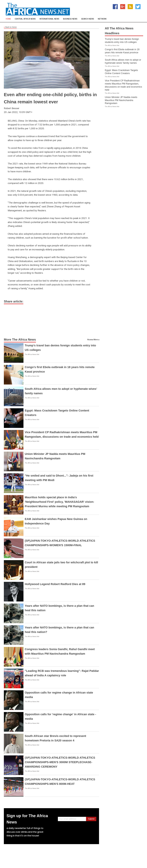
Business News (70, 19)
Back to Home (10, 27)
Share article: (14, 301)
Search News (88, 19)
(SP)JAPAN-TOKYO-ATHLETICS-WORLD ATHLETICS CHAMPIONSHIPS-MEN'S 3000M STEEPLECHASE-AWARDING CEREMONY (60, 762)
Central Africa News (25, 19)
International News (49, 19)
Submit (91, 819)
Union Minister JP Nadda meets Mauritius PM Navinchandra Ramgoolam (121, 100)
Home (8, 19)
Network (102, 19)
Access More (93, 340)
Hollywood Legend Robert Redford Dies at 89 (55, 584)
